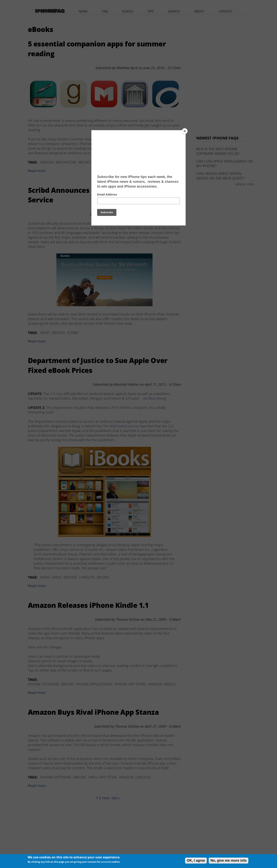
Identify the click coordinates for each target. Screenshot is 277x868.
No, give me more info (229, 860)
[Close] (185, 131)
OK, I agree (196, 860)
